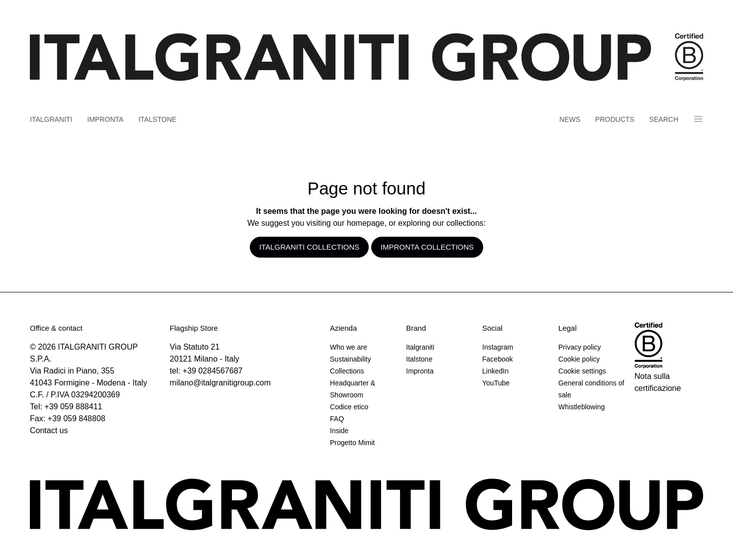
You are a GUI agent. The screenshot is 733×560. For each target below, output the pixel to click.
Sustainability (351, 359)
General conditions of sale (591, 389)
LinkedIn (495, 371)
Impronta (105, 119)
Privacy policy (580, 347)
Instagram (498, 347)
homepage (366, 223)
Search (664, 119)
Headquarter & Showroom (353, 389)
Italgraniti (51, 119)
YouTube (496, 383)
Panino (698, 119)
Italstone (157, 119)
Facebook (497, 359)
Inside (339, 431)
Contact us (49, 430)
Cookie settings (582, 371)
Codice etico (349, 407)
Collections (347, 371)
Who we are (349, 347)
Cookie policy (579, 359)
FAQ (337, 419)
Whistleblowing (581, 407)
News (570, 119)
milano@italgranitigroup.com (220, 383)
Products (615, 119)
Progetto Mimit (352, 443)
